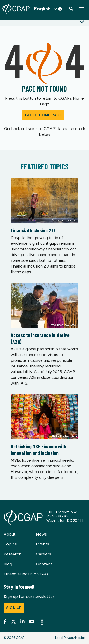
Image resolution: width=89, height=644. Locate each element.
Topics (10, 544)
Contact (44, 564)
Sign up (14, 608)
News (41, 534)
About (10, 534)
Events (42, 544)
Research (12, 554)
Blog (8, 564)
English (42, 9)
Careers (43, 554)
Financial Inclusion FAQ (26, 574)
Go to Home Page (43, 115)
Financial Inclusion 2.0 (33, 230)
